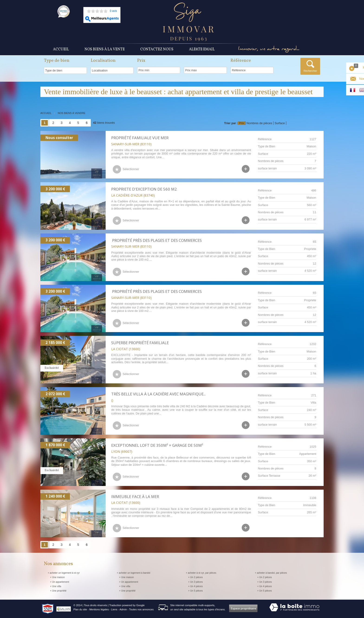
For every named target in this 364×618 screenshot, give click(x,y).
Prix (241, 123)
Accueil (61, 49)
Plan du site (80, 609)
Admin (123, 609)
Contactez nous (157, 49)
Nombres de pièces (259, 123)
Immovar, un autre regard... (269, 50)
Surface (280, 123)
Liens (114, 609)
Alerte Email (202, 49)
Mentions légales (99, 609)
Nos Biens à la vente (105, 49)
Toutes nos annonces (141, 609)
